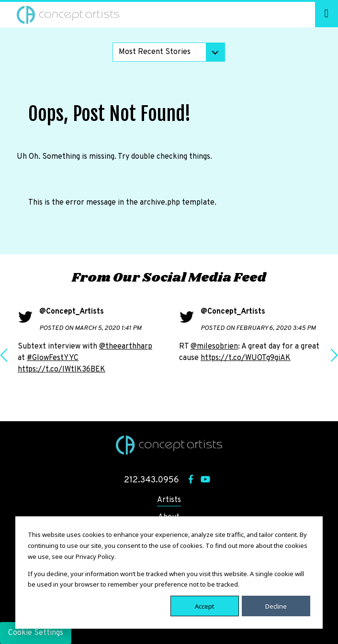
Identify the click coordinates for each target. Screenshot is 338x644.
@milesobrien (214, 347)
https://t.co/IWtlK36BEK (62, 370)
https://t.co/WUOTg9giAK (246, 358)
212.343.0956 (152, 480)
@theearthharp (126, 347)
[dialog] (169, 573)
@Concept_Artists (72, 312)
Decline (276, 606)
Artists (169, 500)
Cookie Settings (36, 633)
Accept (204, 606)
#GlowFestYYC (53, 358)
